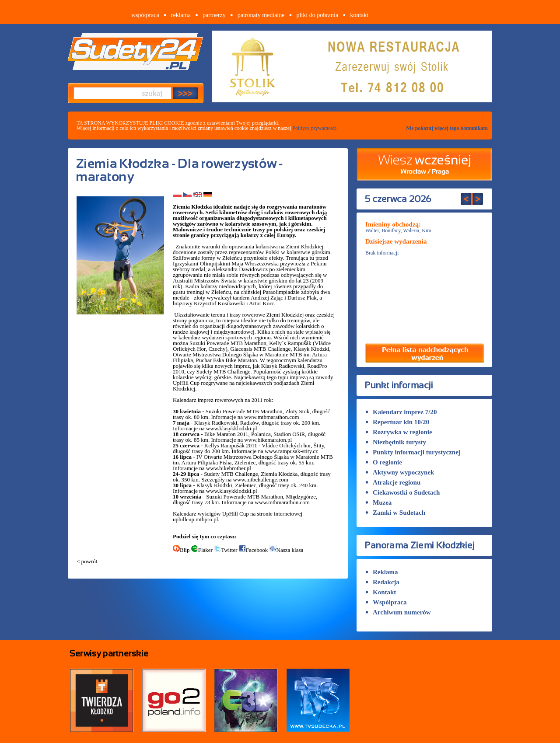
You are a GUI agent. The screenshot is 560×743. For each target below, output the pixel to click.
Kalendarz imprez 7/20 (401, 412)
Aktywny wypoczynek (400, 472)
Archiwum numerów (398, 612)
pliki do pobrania (317, 15)
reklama (181, 15)
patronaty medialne (261, 15)
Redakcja (382, 582)
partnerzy (214, 15)
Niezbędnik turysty (396, 442)
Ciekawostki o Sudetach (402, 492)
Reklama (382, 572)
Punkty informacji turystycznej (413, 452)
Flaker (202, 550)
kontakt (359, 15)
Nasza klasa (287, 550)
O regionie (384, 462)
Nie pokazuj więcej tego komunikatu (447, 128)
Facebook (254, 550)
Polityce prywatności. (315, 128)
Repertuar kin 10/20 (397, 422)
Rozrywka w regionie (399, 432)
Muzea (378, 502)
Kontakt (381, 592)
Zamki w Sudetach (395, 513)
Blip (181, 550)
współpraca (145, 15)
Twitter (226, 550)
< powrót (87, 561)
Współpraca (386, 602)
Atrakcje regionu (393, 482)
